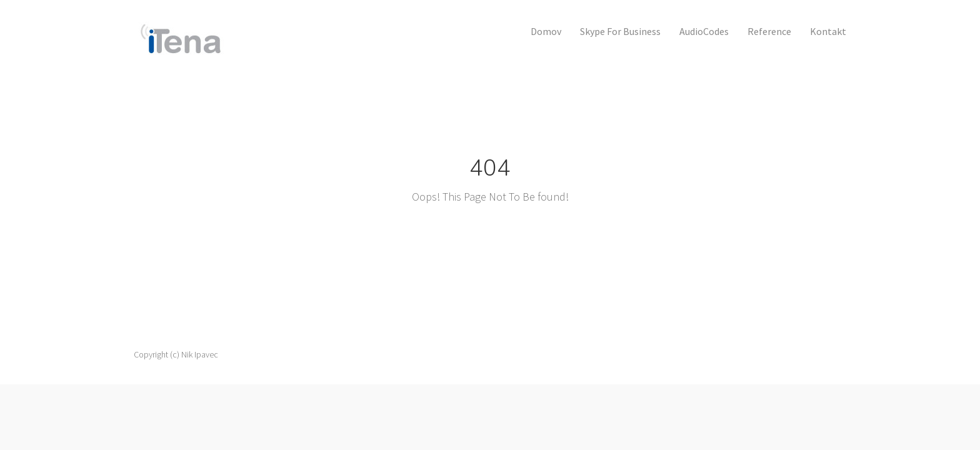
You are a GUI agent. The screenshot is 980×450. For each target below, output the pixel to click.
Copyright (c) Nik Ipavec (176, 354)
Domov (546, 31)
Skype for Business (620, 31)
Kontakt (828, 31)
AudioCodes (704, 31)
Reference (769, 31)
